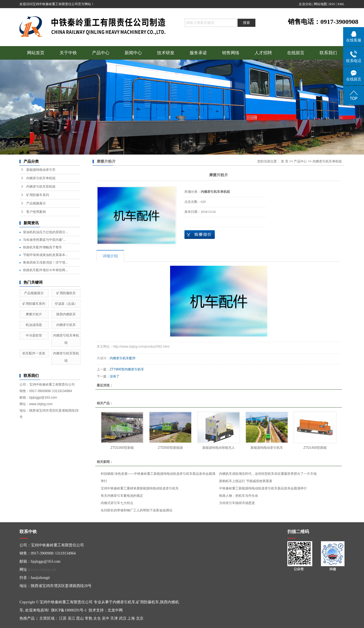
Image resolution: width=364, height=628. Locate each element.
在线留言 (296, 53)
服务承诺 (198, 53)
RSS (332, 4)
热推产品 (27, 618)
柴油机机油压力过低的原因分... (45, 232)
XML (341, 4)
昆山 (80, 618)
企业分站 (305, 4)
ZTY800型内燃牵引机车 (127, 369)
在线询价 (200, 235)
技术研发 (166, 53)
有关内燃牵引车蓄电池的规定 (122, 496)
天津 (114, 618)
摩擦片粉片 (34, 314)
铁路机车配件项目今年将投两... (45, 270)
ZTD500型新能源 (170, 448)
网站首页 (36, 53)
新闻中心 (133, 53)
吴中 (106, 618)
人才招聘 (263, 53)
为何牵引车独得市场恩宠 (237, 503)
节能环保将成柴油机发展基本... (45, 255)
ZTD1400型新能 (315, 448)
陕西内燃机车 (66, 314)
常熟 (89, 618)
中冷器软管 (34, 335)
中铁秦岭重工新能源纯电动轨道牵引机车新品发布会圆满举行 (263, 488)
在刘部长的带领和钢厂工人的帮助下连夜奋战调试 (136, 510)
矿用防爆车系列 (38, 195)
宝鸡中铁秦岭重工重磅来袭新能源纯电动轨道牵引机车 (140, 488)
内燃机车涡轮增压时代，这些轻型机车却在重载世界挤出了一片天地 (268, 474)
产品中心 (101, 53)
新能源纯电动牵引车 (41, 170)
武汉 (123, 618)
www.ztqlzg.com (44, 570)
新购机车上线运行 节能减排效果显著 (246, 481)
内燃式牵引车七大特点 (117, 503)
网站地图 (320, 4)
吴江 (71, 618)
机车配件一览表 (34, 353)
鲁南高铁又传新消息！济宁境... (45, 262)
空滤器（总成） (66, 304)
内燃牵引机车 (66, 325)
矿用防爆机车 (66, 293)
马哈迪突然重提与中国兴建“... (44, 240)
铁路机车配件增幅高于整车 (43, 247)
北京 (140, 618)
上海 (131, 618)
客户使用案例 (36, 212)
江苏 (63, 618)
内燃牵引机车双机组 (41, 187)
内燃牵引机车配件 (123, 358)
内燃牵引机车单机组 (41, 178)
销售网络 (231, 53)
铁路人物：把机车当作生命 (239, 496)
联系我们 (328, 53)
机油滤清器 (34, 325)
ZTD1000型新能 (122, 448)
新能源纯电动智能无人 (219, 448)
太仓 (97, 618)
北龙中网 (115, 610)
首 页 (285, 161)
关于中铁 (68, 53)
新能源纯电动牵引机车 (267, 448)
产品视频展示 (36, 203)
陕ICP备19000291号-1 (69, 610)
